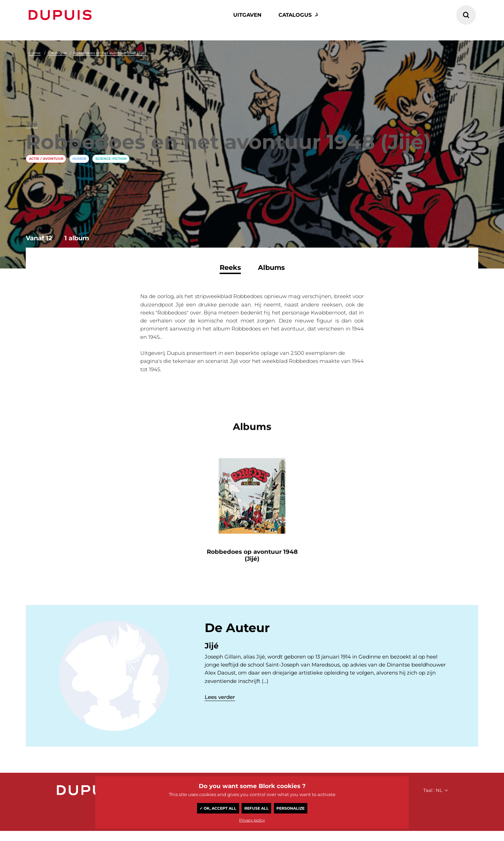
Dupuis (62, 15)
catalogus (295, 15)
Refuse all (257, 808)
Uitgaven (247, 15)
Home (35, 53)
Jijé (33, 94)
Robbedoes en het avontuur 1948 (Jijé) (110, 53)
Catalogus (57, 53)
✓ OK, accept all (218, 808)
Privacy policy (252, 820)
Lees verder (220, 701)
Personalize (290, 808)
